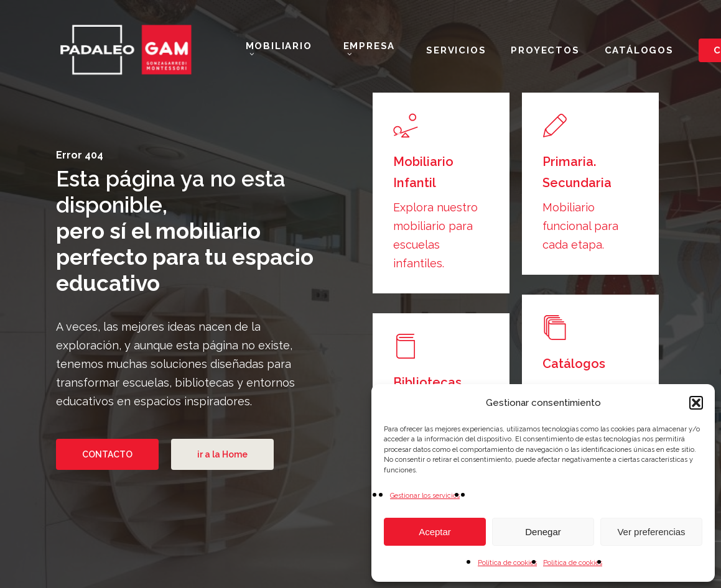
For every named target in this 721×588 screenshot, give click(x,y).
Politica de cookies (573, 563)
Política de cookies (507, 563)
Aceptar (435, 532)
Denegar (543, 532)
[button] (696, 403)
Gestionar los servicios (425, 496)
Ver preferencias (651, 532)
